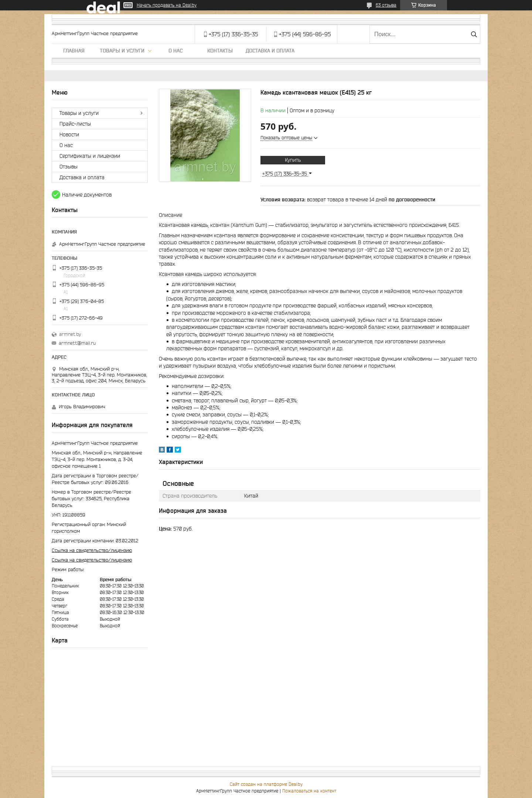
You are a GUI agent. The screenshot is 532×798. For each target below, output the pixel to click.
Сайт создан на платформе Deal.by (266, 784)
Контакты (220, 51)
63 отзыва (386, 5)
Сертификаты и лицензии (90, 156)
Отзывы (69, 167)
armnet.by (70, 334)
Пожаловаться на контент (309, 791)
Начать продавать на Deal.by (167, 5)
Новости (69, 134)
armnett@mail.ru (77, 343)
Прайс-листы (75, 124)
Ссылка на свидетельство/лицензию (92, 550)
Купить (293, 160)
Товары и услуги (122, 51)
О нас (175, 51)
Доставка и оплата (270, 51)
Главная (74, 51)
